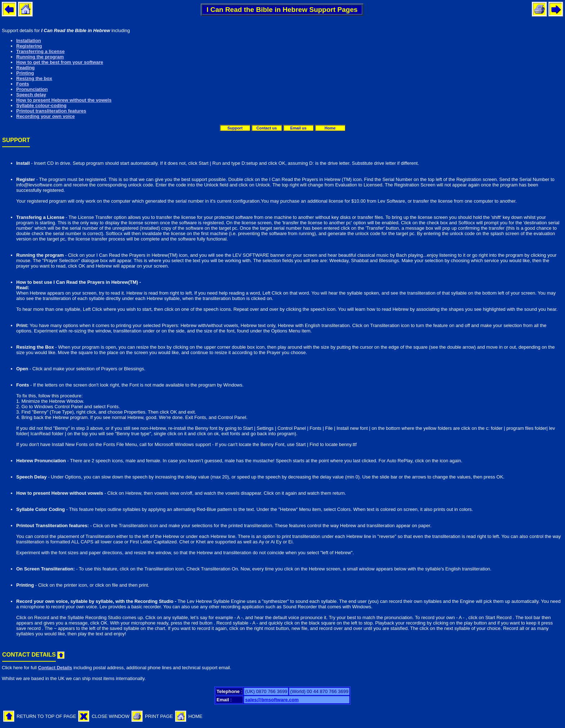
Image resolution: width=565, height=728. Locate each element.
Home (330, 128)
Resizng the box (34, 78)
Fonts (23, 84)
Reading (25, 68)
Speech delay (31, 95)
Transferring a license (40, 51)
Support (235, 128)
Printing (25, 73)
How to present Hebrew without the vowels (64, 100)
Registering (29, 46)
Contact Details (55, 668)
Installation (29, 41)
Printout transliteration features (51, 111)
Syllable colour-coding (41, 105)
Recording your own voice (46, 116)
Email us (298, 128)
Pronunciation (32, 89)
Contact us (267, 128)
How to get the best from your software (60, 62)
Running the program (40, 57)
